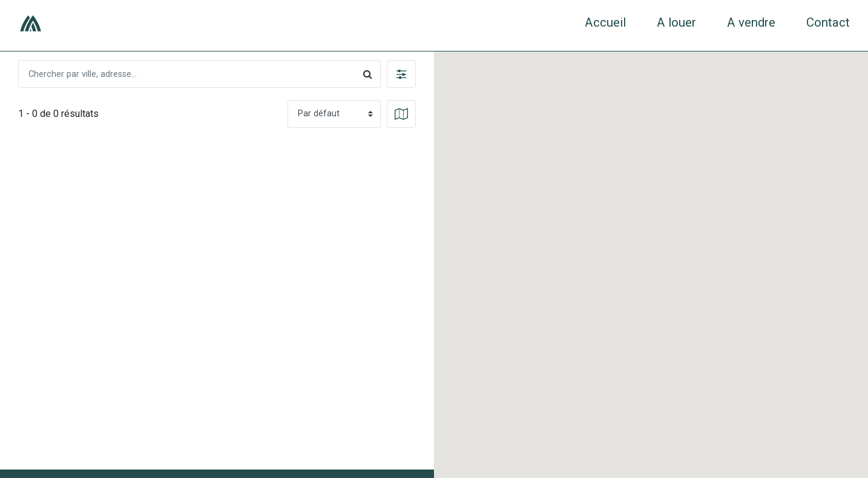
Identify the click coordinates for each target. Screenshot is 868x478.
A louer (676, 22)
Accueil (605, 22)
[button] (401, 74)
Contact (828, 22)
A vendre (751, 22)
